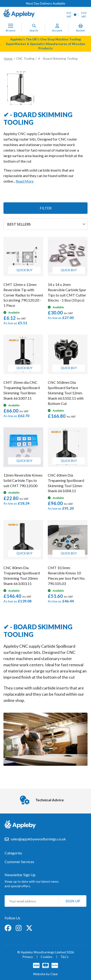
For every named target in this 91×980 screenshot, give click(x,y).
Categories (13, 853)
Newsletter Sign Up (20, 875)
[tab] (45, 855)
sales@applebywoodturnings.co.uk (38, 839)
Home (8, 58)
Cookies (47, 957)
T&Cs (64, 957)
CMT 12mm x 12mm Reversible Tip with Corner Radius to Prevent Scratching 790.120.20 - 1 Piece (23, 295)
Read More (25, 181)
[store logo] (19, 14)
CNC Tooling (26, 58)
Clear (54, 974)
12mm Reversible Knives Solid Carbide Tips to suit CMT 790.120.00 (23, 480)
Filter (46, 208)
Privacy (28, 957)
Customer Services (19, 862)
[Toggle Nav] (11, 26)
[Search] (34, 26)
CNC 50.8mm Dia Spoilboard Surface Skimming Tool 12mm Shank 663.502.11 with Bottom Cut (66, 393)
